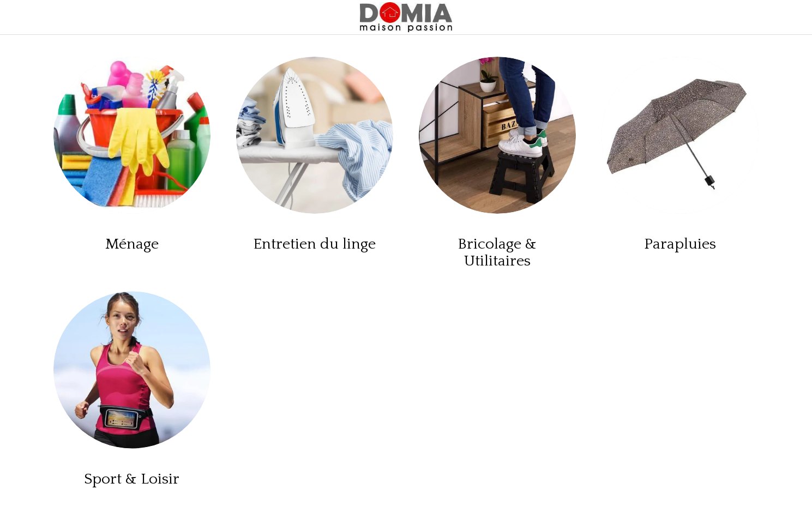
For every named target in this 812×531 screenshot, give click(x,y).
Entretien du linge (314, 244)
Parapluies (680, 244)
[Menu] (22, 17)
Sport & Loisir (132, 479)
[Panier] (763, 17)
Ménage (132, 244)
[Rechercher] (790, 17)
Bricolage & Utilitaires (497, 252)
